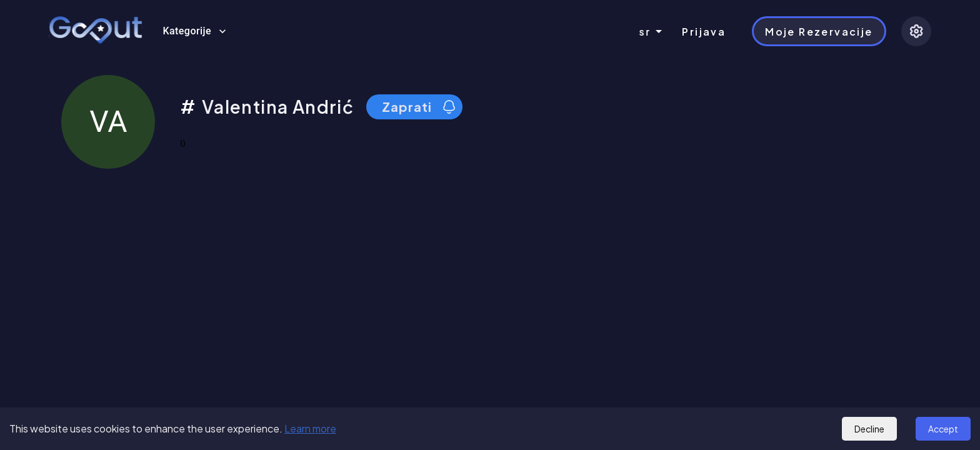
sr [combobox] (645, 32)
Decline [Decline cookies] (869, 429)
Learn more (310, 428)
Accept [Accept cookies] (943, 429)
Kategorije (194, 31)
